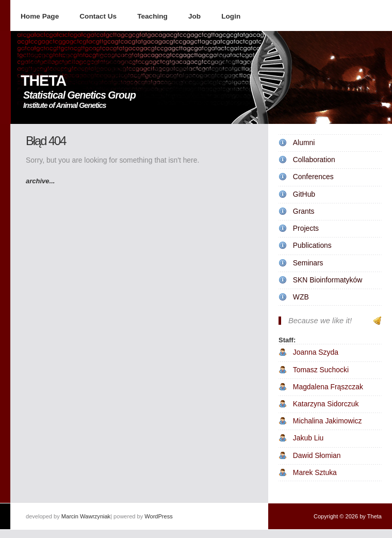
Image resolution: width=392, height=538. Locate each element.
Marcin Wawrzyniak (86, 516)
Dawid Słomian (317, 455)
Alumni (304, 143)
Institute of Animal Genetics (65, 105)
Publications (312, 245)
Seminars (308, 263)
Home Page (40, 16)
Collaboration (314, 160)
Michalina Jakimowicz (328, 421)
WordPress (158, 516)
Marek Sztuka (315, 472)
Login (231, 16)
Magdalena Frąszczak (328, 387)
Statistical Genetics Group (79, 95)
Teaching (152, 16)
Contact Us (98, 16)
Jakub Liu (308, 438)
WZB (301, 297)
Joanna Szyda (316, 352)
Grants (304, 211)
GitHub (304, 194)
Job (194, 16)
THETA (43, 81)
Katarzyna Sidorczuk (326, 404)
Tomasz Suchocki (321, 370)
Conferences (313, 177)
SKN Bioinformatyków (328, 280)
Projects (306, 228)
